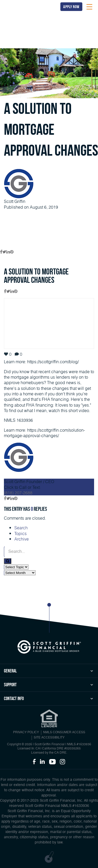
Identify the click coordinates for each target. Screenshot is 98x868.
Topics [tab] (21, 533)
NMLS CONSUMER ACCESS (64, 732)
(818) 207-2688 (18, 493)
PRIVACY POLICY (26, 732)
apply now (71, 7)
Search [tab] (21, 528)
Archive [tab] (22, 539)
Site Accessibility (49, 738)
